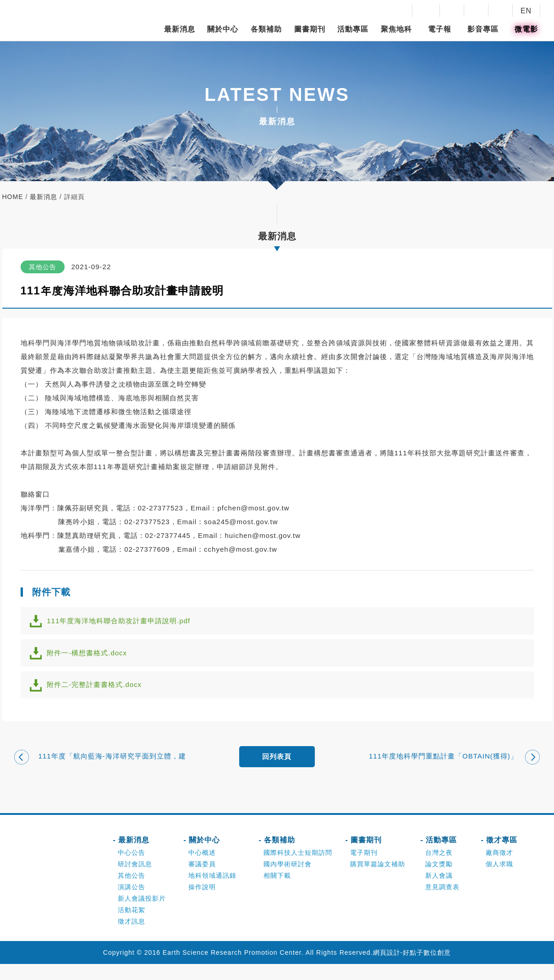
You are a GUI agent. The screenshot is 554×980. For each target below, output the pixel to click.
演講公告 (132, 903)
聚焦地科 (396, 29)
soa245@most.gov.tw (241, 522)
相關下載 (277, 891)
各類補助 (266, 29)
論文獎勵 (439, 880)
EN (526, 11)
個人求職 (499, 880)
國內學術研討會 (288, 880)
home (13, 197)
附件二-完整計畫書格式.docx (100, 696)
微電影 (526, 29)
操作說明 (202, 903)
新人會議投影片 (142, 914)
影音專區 (483, 29)
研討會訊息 (135, 880)
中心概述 (202, 869)
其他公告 (132, 891)
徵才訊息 (132, 937)
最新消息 (180, 29)
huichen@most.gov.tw (263, 535)
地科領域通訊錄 (212, 891)
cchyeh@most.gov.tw (241, 549)
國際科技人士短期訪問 (298, 869)
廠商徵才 (499, 869)
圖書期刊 (310, 29)
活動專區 (353, 29)
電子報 (440, 29)
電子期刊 (364, 869)
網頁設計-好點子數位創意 (412, 969)
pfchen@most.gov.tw (253, 508)
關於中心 (223, 29)
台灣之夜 (439, 869)
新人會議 (439, 891)
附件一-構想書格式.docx (93, 660)
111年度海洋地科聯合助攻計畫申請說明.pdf (124, 623)
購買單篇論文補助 (378, 880)
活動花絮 (132, 926)
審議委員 (202, 880)
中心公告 (132, 869)
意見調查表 (442, 903)
